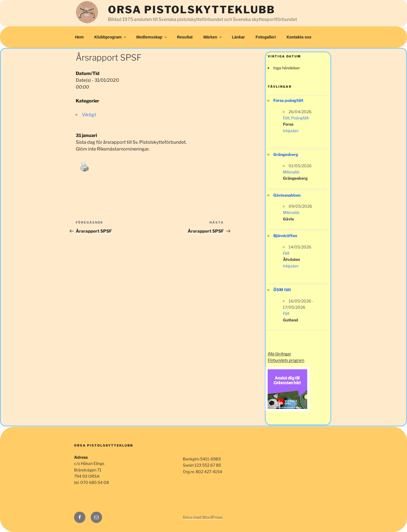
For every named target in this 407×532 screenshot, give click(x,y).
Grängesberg (286, 154)
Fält (286, 118)
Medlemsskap (152, 37)
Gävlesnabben (287, 195)
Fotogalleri (266, 37)
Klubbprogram (111, 37)
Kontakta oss (299, 37)
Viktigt (89, 115)
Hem (79, 37)
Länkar (238, 37)
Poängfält (300, 118)
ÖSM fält (282, 290)
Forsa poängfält (288, 100)
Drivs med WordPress (203, 517)
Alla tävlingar (279, 354)
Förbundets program (286, 360)
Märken (213, 37)
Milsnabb (291, 172)
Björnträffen (285, 236)
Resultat (185, 37)
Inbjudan (291, 131)
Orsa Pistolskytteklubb (191, 10)
